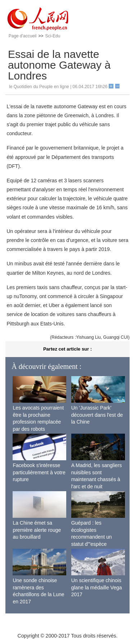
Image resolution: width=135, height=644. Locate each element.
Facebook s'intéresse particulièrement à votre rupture (39, 472)
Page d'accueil (23, 36)
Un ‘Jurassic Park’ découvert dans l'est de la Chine (97, 415)
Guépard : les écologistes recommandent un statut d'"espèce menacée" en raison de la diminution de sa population (97, 544)
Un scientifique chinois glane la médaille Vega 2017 (97, 587)
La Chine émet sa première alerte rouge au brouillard (37, 530)
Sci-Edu (53, 36)
